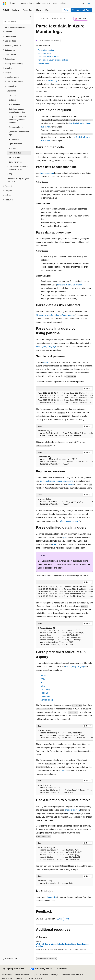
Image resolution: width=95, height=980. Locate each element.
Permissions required (46, 50)
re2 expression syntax (69, 521)
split (64, 537)
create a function (72, 810)
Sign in (89, 3)
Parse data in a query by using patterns (53, 60)
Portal (66, 10)
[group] (65, 398)
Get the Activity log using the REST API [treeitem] (18, 180)
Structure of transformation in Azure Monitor (55, 315)
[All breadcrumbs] (38, 19)
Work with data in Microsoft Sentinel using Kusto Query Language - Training (64, 945)
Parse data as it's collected (48, 57)
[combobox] (17, 22)
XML (43, 679)
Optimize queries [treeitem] (15, 144)
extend (55, 544)
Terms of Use (7, 978)
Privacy (54, 975)
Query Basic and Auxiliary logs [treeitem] (19, 133)
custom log (52, 81)
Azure (45, 19)
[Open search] (83, 3)
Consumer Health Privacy (71, 975)
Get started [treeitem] (13, 100)
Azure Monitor (57, 19)
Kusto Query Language (46, 347)
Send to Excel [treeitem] (14, 157)
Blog (34, 975)
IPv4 (43, 682)
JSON (43, 675)
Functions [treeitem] (13, 148)
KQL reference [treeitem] (15, 104)
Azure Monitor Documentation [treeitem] (16, 27)
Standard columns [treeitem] (16, 127)
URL (43, 686)
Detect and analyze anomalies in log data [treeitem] (17, 111)
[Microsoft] (5, 3)
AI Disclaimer (7, 975)
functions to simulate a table (69, 285)
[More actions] (91, 19)
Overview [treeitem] (12, 95)
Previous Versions (22, 975)
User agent (46, 696)
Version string (47, 700)
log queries (52, 897)
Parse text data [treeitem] (15, 153)
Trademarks (20, 978)
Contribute (44, 975)
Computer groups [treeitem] (16, 162)
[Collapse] (30, 17)
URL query (45, 689)
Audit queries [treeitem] (14, 139)
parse (46, 362)
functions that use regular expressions (56, 481)
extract (71, 484)
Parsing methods (44, 53)
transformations (47, 173)
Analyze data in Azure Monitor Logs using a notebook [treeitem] (17, 120)
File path (44, 693)
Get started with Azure (81, 10)
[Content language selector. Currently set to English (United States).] (14, 969)
